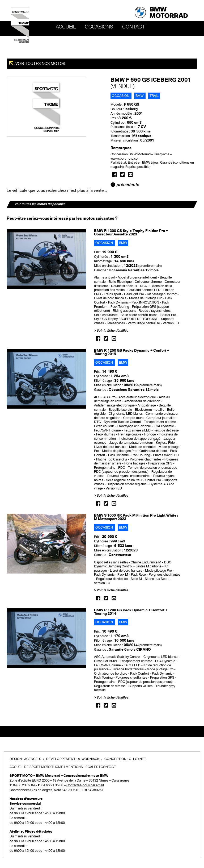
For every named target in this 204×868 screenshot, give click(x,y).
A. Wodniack (89, 759)
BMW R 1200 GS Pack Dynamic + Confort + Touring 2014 (131, 612)
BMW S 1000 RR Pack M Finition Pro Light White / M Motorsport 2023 (136, 517)
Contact (134, 27)
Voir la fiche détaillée (112, 331)
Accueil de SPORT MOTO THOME (36, 767)
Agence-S (33, 759)
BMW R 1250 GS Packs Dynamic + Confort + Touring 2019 (132, 352)
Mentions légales (82, 767)
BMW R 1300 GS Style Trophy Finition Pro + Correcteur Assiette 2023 (131, 232)
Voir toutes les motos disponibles (40, 204)
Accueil (66, 27)
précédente (125, 185)
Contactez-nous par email (85, 785)
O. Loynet (137, 759)
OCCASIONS (99, 27)
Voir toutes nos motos (40, 64)
